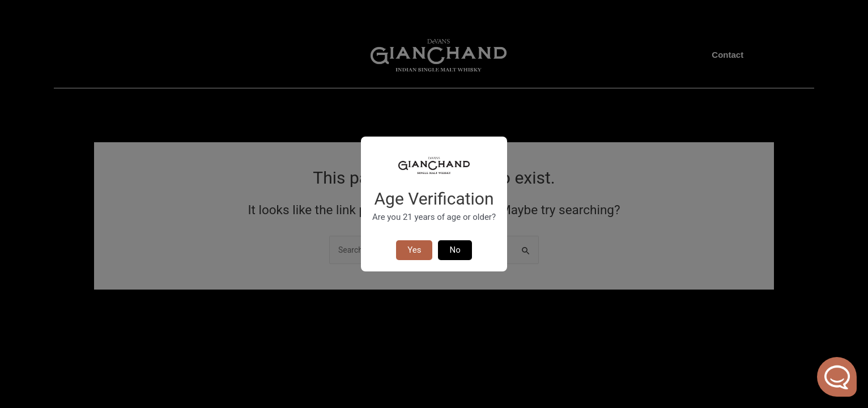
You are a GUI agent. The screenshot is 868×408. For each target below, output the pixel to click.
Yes (414, 250)
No (455, 250)
